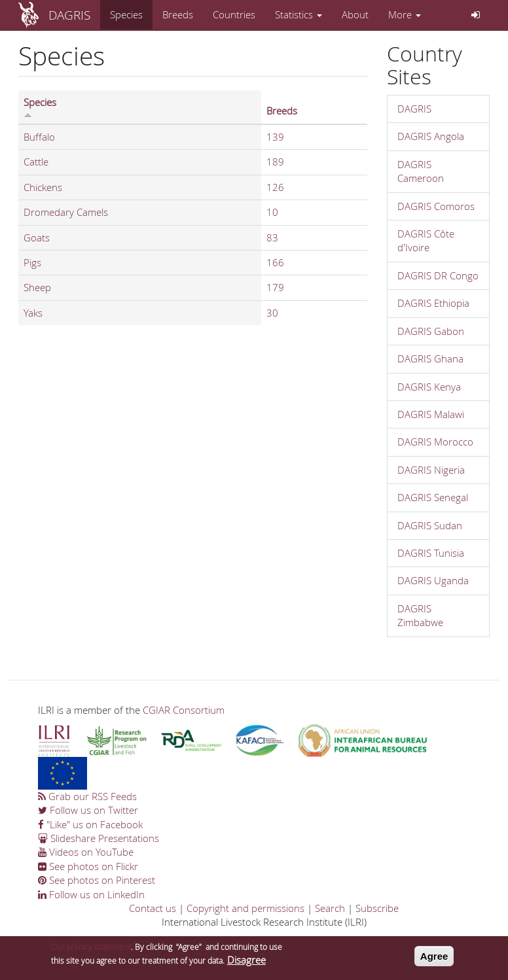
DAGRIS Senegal (433, 497)
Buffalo (39, 137)
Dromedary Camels (66, 212)
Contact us (153, 908)
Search (330, 908)
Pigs (32, 262)
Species (126, 14)
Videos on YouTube (86, 852)
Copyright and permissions (245, 908)
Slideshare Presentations (99, 838)
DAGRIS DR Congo (438, 275)
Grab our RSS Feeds (87, 796)
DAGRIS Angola (431, 136)
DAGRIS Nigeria (431, 470)
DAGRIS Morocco (435, 442)
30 (272, 313)
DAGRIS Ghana (430, 359)
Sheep (37, 287)
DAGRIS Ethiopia (433, 303)
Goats (37, 237)
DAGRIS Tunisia (431, 553)
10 (272, 212)
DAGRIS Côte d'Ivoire (426, 240)
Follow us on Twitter (88, 810)
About (355, 14)
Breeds (178, 14)
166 (275, 262)
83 (272, 237)
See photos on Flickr (88, 866)
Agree (434, 960)
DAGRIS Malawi (431, 414)
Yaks (33, 313)
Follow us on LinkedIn (91, 894)
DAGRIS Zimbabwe (420, 615)
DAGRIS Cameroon (421, 171)
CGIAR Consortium (184, 710)
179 (275, 287)
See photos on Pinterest (97, 880)
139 (275, 137)
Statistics (299, 14)
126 (275, 187)
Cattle (36, 162)
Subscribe (377, 908)
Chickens (43, 187)
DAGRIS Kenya (429, 387)
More (405, 14)
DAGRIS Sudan (430, 525)
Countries (234, 14)
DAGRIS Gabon (431, 331)
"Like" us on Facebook (90, 824)
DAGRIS (69, 15)
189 (275, 162)
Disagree (246, 964)
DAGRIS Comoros (436, 206)
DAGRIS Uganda (433, 580)
